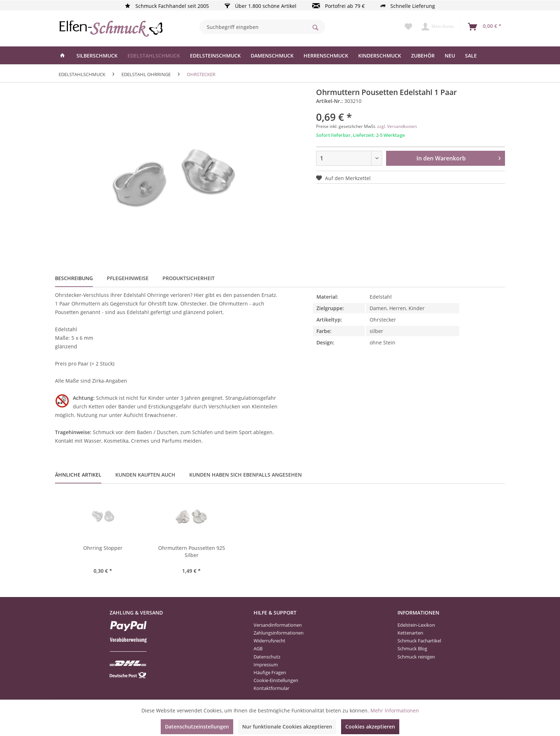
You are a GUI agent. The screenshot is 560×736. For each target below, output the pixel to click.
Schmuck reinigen (416, 657)
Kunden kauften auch (145, 475)
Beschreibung (74, 278)
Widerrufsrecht (269, 641)
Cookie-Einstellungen (276, 680)
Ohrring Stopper (103, 548)
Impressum (266, 665)
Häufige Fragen (270, 672)
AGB (258, 648)
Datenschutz (267, 657)
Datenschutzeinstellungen (197, 727)
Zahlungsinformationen (279, 633)
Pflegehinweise (128, 278)
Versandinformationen (278, 625)
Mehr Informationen (395, 710)
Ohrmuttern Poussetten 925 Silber (192, 551)
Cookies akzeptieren (370, 727)
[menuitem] (262, 27)
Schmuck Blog (412, 648)
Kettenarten (410, 633)
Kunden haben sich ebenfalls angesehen (246, 475)
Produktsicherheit (189, 278)
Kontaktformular (271, 688)
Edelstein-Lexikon (416, 625)
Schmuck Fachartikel (419, 641)
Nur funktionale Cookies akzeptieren (287, 727)
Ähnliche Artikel (78, 475)
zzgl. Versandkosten (397, 126)
